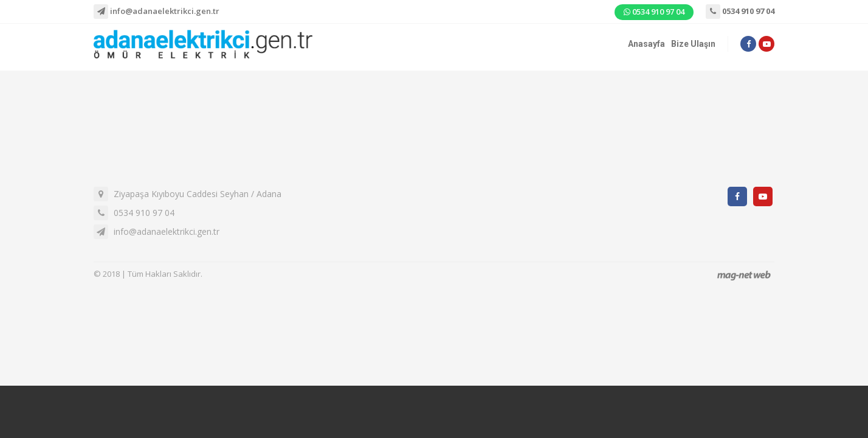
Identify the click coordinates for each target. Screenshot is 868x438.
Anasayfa (646, 44)
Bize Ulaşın (693, 44)
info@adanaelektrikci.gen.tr (157, 12)
